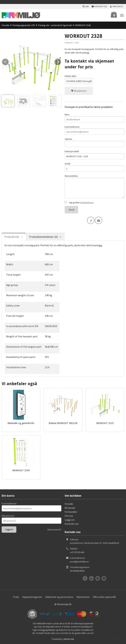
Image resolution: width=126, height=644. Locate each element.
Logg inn (70, 520)
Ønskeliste (79, 91)
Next (61, 61)
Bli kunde (70, 508)
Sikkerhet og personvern (59, 597)
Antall (94, 167)
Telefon (94, 142)
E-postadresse (94, 130)
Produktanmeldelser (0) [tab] (43, 237)
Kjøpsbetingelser (32, 597)
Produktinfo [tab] (12, 237)
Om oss (69, 516)
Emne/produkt (94, 155)
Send (71, 210)
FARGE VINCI (70, 76)
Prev (9, 61)
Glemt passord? (54, 530)
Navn (94, 118)
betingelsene (87, 202)
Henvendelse (94, 186)
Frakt (16, 597)
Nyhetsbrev (83, 597)
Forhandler (71, 512)
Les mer (90, 633)
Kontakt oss (72, 524)
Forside (5, 25)
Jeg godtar (79, 202)
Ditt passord (8, 516)
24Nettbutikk (69, 639)
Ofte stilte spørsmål (104, 597)
